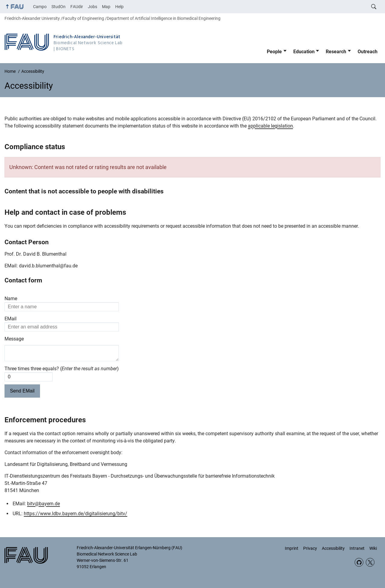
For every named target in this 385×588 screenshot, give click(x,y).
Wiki (373, 548)
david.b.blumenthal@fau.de (48, 266)
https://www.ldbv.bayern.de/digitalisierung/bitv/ (75, 516)
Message (14, 339)
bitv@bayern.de (43, 506)
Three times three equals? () (62, 371)
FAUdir (77, 7)
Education (304, 52)
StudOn (59, 7)
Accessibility (333, 548)
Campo (40, 7)
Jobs (92, 7)
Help (119, 7)
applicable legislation (270, 126)
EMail (11, 319)
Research (336, 52)
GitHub (359, 562)
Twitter (370, 562)
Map (106, 7)
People (274, 52)
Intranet (357, 548)
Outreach (368, 52)
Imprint (292, 548)
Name (11, 299)
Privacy (310, 548)
